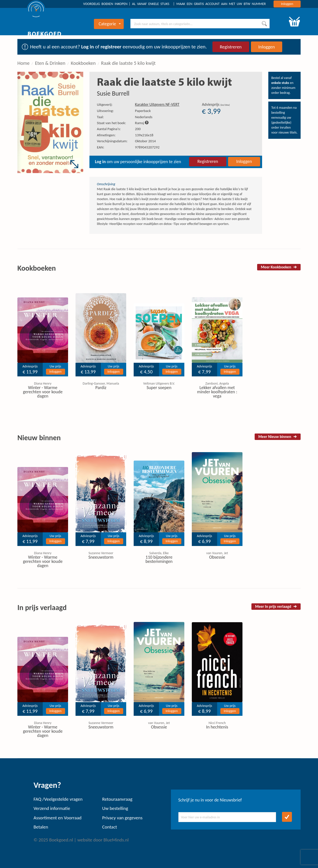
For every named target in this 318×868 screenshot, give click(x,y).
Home (23, 63)
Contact (110, 827)
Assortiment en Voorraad (58, 818)
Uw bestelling (115, 808)
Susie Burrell (113, 93)
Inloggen (287, 4)
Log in (88, 47)
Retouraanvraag (117, 799)
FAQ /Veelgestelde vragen (58, 799)
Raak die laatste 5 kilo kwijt (128, 63)
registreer (111, 47)
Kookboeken (83, 63)
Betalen (41, 827)
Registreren (231, 47)
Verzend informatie (52, 808)
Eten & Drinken (50, 63)
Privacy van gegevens (122, 818)
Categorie (110, 24)
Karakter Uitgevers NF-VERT (157, 104)
